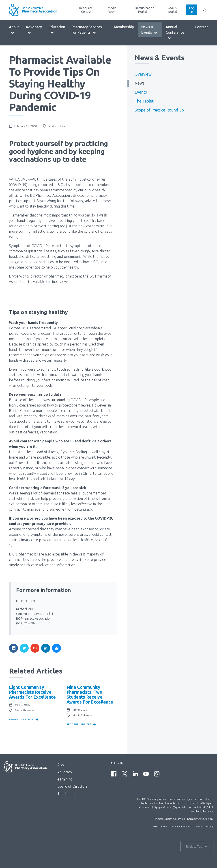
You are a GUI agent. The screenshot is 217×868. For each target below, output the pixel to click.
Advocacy (34, 30)
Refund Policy (205, 826)
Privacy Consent (182, 826)
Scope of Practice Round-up (159, 110)
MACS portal (173, 10)
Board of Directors (72, 786)
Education (57, 30)
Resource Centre (86, 10)
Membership (124, 27)
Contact (201, 27)
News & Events (149, 30)
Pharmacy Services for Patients (87, 30)
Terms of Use (159, 826)
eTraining (65, 779)
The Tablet (144, 101)
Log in (192, 10)
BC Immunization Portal (142, 10)
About (14, 30)
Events (141, 92)
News (140, 83)
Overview (143, 74)
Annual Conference (175, 32)
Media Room (112, 10)
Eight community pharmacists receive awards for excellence (32, 692)
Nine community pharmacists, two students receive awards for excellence (90, 694)
